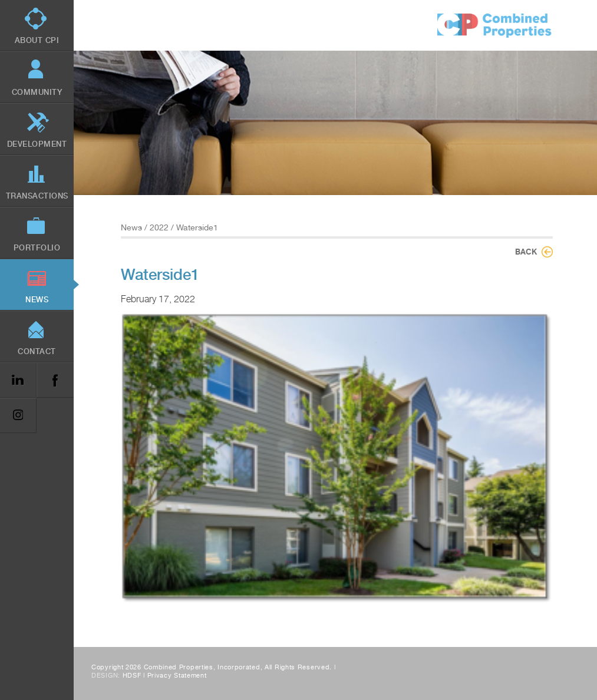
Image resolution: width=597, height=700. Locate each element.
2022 (159, 227)
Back (526, 252)
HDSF (132, 676)
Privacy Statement (177, 676)
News (131, 227)
